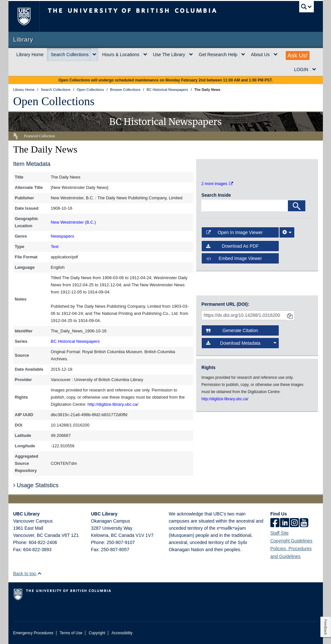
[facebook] (275, 523)
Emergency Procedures (33, 633)
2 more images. (217, 184)
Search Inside (216, 195)
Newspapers (63, 236)
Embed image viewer (234, 258)
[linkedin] (285, 523)
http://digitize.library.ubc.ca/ (113, 404)
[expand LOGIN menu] (314, 69)
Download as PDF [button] (232, 246)
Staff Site (280, 533)
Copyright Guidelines (291, 541)
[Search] (297, 206)
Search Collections (70, 55)
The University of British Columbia (29, 16)
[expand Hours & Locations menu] (145, 55)
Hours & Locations (121, 55)
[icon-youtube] (304, 523)
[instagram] (294, 523)
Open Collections (54, 101)
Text (55, 247)
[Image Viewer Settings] (287, 232)
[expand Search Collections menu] (94, 55)
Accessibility (122, 633)
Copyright (97, 633)
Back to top (28, 574)
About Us (260, 55)
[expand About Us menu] (276, 55)
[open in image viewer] (215, 168)
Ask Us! (298, 56)
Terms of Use (71, 633)
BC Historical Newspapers (75, 341)
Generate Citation (232, 330)
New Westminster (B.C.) (73, 222)
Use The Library (169, 55)
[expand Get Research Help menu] (243, 55)
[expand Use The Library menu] (191, 55)
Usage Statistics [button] (36, 485)
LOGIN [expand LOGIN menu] (301, 69)
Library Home (30, 55)
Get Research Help (218, 55)
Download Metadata (241, 343)
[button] (39, 573)
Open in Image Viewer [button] (234, 232)
